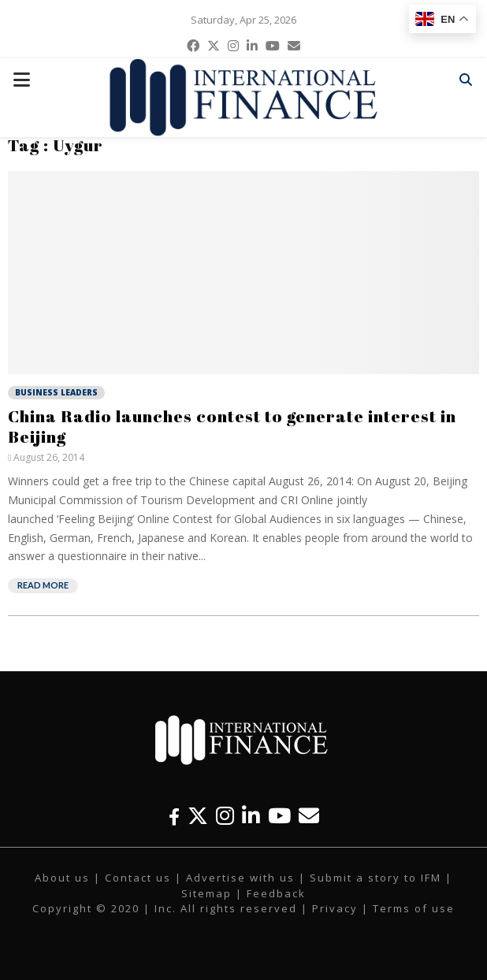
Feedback (276, 893)
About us (62, 878)
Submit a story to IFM (375, 878)
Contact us (138, 878)
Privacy (335, 908)
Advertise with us (240, 878)
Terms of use (414, 908)
